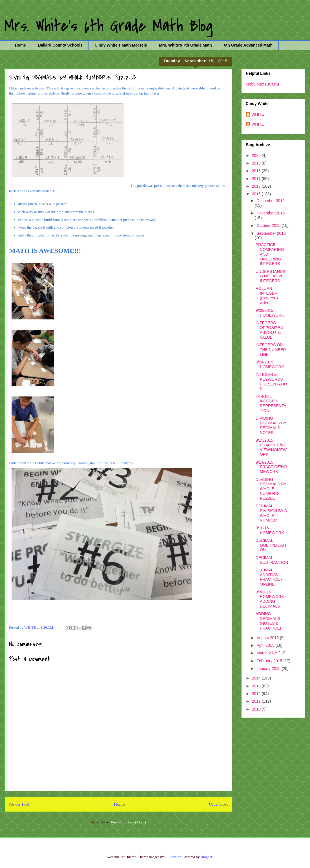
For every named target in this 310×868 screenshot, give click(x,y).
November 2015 (271, 213)
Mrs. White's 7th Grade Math (185, 45)
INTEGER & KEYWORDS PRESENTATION (271, 382)
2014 (257, 678)
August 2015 (268, 638)
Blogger (206, 857)
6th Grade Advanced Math (248, 45)
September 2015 (271, 233)
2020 (257, 155)
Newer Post (19, 804)
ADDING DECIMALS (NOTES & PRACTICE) (268, 621)
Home (20, 45)
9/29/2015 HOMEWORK (270, 313)
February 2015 (270, 661)
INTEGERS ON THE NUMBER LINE (271, 350)
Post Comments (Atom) (129, 822)
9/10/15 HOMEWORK (270, 530)
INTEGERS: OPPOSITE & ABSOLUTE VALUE (270, 330)
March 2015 (267, 653)
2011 (257, 701)
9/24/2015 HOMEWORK (270, 364)
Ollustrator (173, 857)
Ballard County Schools (60, 45)
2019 (257, 163)
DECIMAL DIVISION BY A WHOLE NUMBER (271, 513)
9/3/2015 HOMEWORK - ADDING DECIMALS (271, 599)
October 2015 (269, 225)
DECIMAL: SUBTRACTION (272, 560)
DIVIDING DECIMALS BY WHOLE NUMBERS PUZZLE (271, 489)
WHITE (258, 114)
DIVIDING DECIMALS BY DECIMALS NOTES (271, 425)
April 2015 (266, 645)
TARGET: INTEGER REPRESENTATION (271, 404)
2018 (257, 171)
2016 (257, 186)
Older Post (218, 804)
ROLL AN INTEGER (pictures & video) (267, 295)
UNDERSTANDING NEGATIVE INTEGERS (271, 276)
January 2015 (269, 668)
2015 (257, 194)
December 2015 (271, 201)
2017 (257, 179)
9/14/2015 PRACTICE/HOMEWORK (271, 467)
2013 (257, 686)
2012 (257, 694)
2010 (257, 709)
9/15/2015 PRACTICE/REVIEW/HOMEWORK (271, 447)
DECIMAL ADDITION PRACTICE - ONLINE (269, 577)
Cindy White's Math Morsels (121, 45)
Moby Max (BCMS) (262, 84)
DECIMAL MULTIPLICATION (271, 545)
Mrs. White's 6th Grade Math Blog (109, 26)
